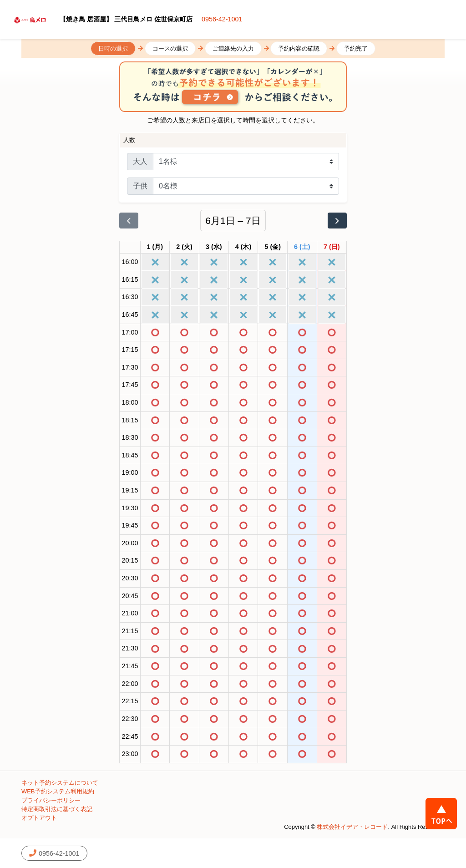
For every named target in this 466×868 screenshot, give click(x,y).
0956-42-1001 (222, 19)
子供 (140, 186)
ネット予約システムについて (60, 783)
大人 (140, 161)
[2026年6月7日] (332, 247)
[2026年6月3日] (214, 247)
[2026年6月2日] (184, 247)
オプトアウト (39, 818)
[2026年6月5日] (273, 247)
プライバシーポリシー (51, 800)
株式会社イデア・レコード (352, 827)
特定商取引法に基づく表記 (57, 809)
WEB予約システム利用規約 (58, 791)
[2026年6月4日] (243, 247)
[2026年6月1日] (155, 247)
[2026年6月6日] (302, 247)
